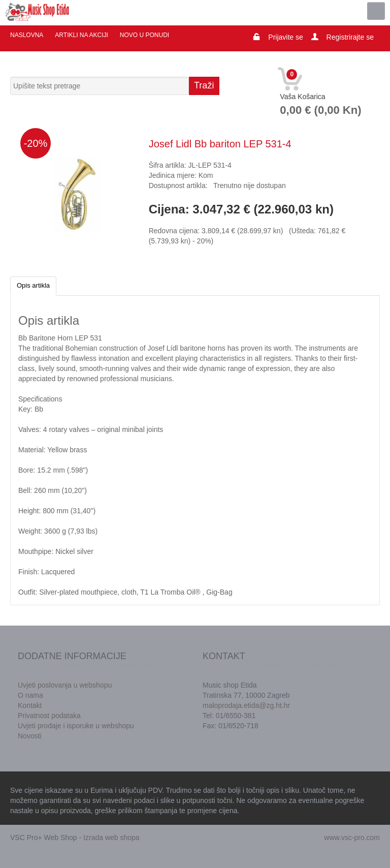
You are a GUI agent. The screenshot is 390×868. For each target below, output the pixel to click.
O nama (30, 695)
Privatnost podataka (49, 716)
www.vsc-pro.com (352, 838)
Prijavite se (285, 37)
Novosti (30, 736)
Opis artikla (33, 285)
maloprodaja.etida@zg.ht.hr (246, 705)
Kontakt (30, 705)
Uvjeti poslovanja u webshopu (65, 685)
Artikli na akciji (81, 35)
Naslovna (27, 35)
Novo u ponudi (144, 35)
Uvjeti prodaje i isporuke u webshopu (76, 726)
